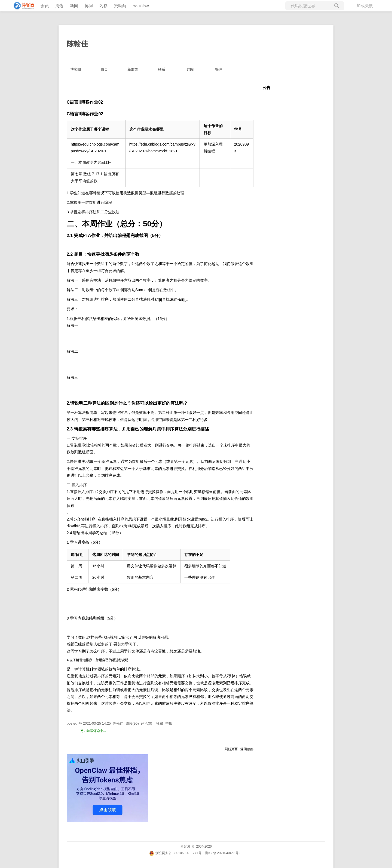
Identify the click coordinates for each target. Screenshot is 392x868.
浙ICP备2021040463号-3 (223, 853)
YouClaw (141, 6)
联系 (161, 70)
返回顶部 (247, 749)
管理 (219, 70)
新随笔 (133, 70)
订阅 (190, 70)
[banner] (22, 6)
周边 (59, 6)
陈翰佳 (77, 44)
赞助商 (120, 6)
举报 (169, 723)
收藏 (160, 723)
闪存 (103, 6)
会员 (45, 6)
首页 (104, 70)
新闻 (74, 6)
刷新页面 (231, 749)
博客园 (76, 70)
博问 (89, 6)
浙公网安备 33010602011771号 (175, 853)
